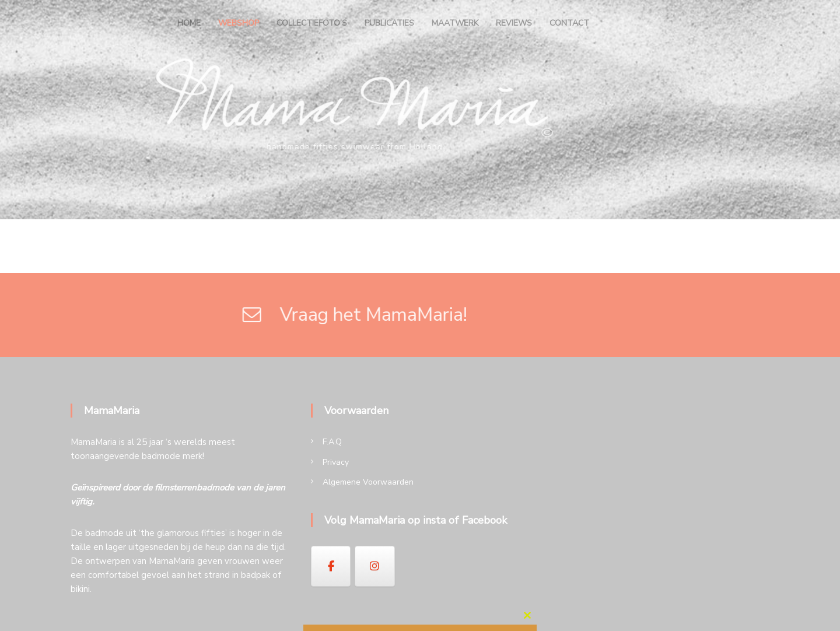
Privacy (336, 462)
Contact (569, 23)
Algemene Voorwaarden (368, 482)
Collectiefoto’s (312, 23)
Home (189, 23)
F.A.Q (332, 442)
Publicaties (389, 23)
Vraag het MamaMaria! (255, 315)
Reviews (514, 23)
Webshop (239, 23)
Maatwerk (455, 23)
